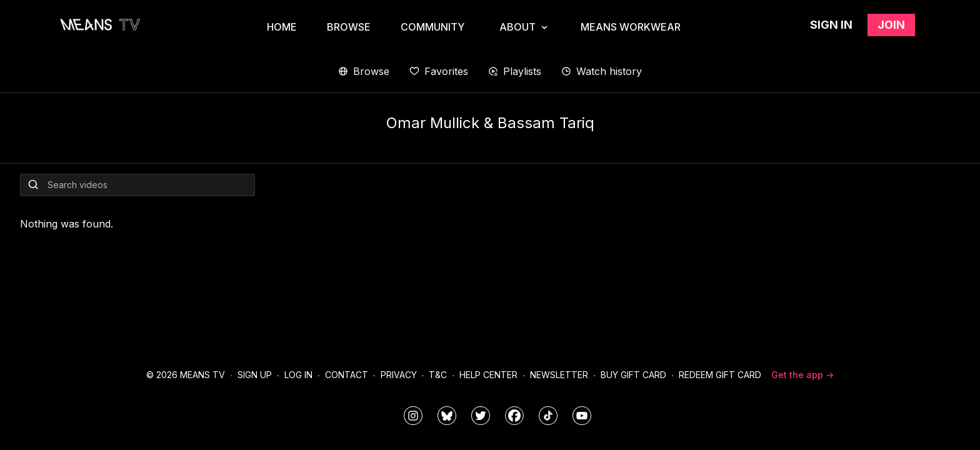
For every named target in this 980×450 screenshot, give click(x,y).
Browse (364, 71)
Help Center (488, 375)
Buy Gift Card (633, 375)
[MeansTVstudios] (447, 416)
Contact (347, 375)
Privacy (399, 375)
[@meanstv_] (548, 416)
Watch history (602, 71)
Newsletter (559, 375)
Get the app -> (802, 375)
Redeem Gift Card (720, 375)
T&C (438, 375)
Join (891, 25)
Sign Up (255, 375)
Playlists (515, 71)
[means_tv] (413, 416)
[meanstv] (514, 416)
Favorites (439, 71)
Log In (298, 375)
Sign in (831, 25)
